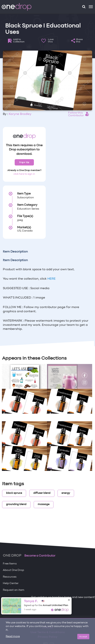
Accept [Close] (83, 636)
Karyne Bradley (20, 114)
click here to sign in (24, 174)
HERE (51, 279)
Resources (10, 577)
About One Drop (13, 570)
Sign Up (24, 162)
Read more (13, 636)
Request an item (14, 590)
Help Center (11, 583)
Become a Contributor (40, 556)
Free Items (10, 564)
